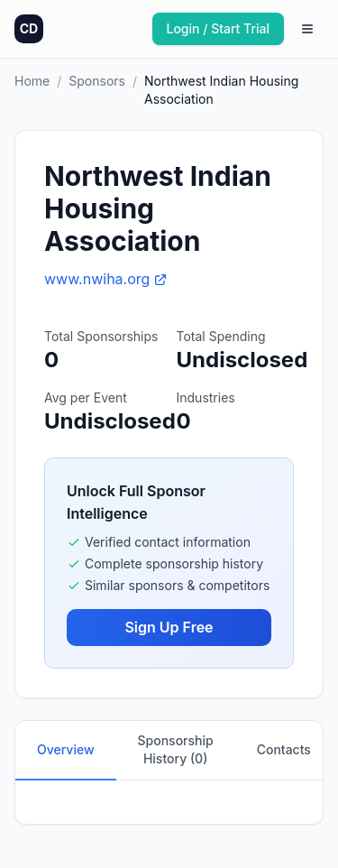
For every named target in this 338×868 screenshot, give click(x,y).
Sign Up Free (169, 627)
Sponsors (97, 81)
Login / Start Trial (219, 28)
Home (32, 81)
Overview (66, 749)
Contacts (284, 749)
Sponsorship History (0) (176, 749)
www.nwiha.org (106, 279)
